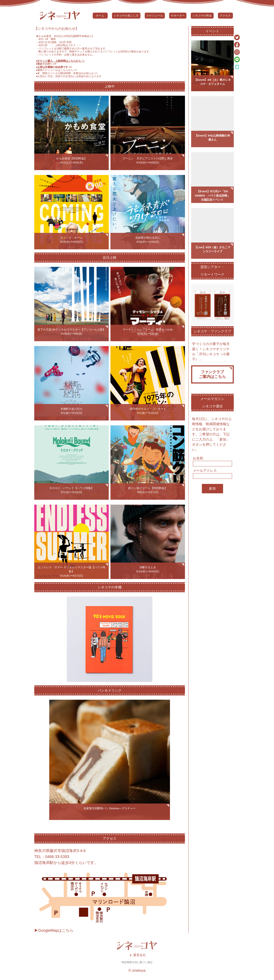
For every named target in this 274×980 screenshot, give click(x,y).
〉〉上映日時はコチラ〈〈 (64, 45)
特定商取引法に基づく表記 (137, 962)
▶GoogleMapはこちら (54, 930)
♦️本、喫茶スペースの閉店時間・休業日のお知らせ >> (67, 73)
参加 (212, 489)
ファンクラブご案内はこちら (212, 374)
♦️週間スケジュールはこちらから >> (57, 70)
